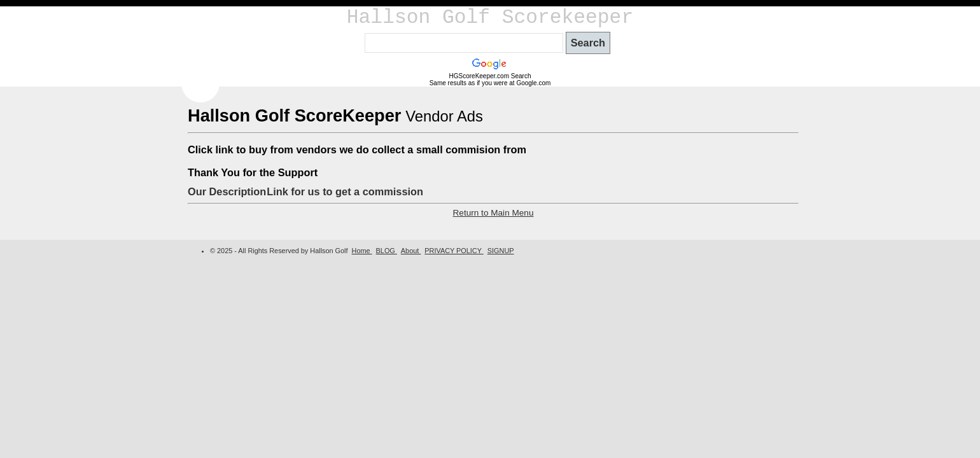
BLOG (387, 251)
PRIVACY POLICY (454, 251)
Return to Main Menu (493, 213)
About (411, 251)
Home (362, 251)
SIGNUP (501, 251)
